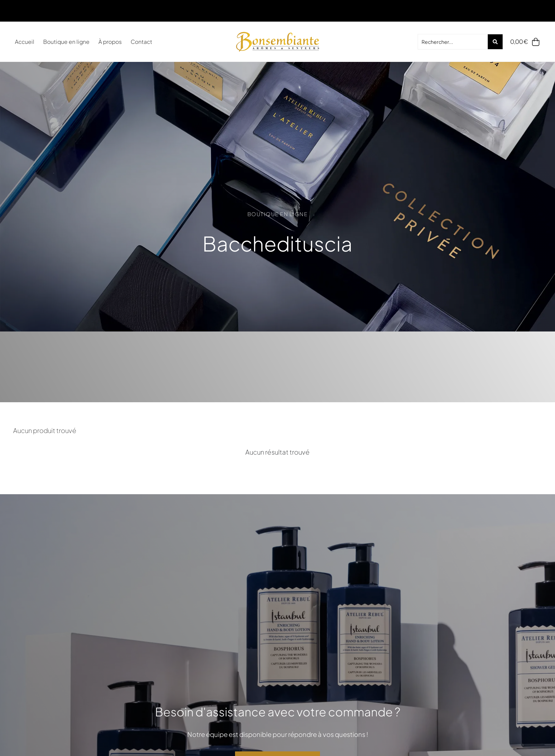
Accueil (25, 42)
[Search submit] (495, 42)
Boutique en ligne (66, 42)
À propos (110, 42)
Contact (141, 42)
